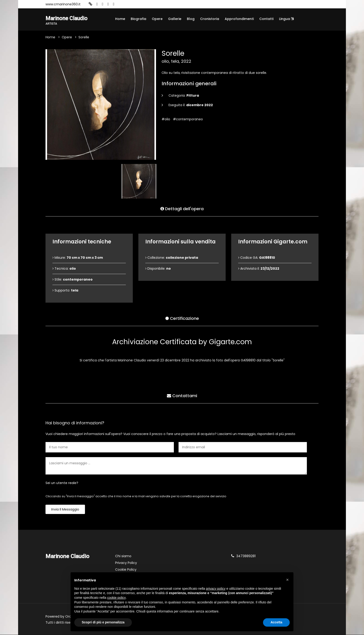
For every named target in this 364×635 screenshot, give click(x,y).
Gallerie (175, 19)
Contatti (266, 19)
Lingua (286, 19)
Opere (157, 19)
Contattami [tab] (182, 396)
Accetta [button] (276, 622)
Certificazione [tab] (182, 318)
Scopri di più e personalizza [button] (103, 622)
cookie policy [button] (117, 598)
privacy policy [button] (216, 589)
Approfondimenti (239, 19)
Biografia (138, 19)
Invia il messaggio (65, 510)
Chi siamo (123, 556)
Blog (191, 19)
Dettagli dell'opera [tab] (182, 209)
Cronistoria (210, 19)
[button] (287, 580)
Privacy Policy (126, 563)
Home (120, 19)
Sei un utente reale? (62, 483)
